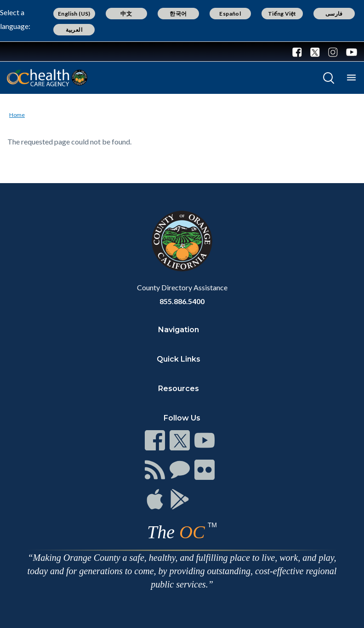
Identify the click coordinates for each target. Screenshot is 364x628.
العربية (74, 30)
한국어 (178, 14)
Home (17, 115)
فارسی (334, 14)
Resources (179, 389)
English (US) (74, 14)
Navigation (179, 330)
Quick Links (179, 359)
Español (230, 14)
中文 (126, 14)
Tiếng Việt (282, 14)
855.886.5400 (182, 301)
